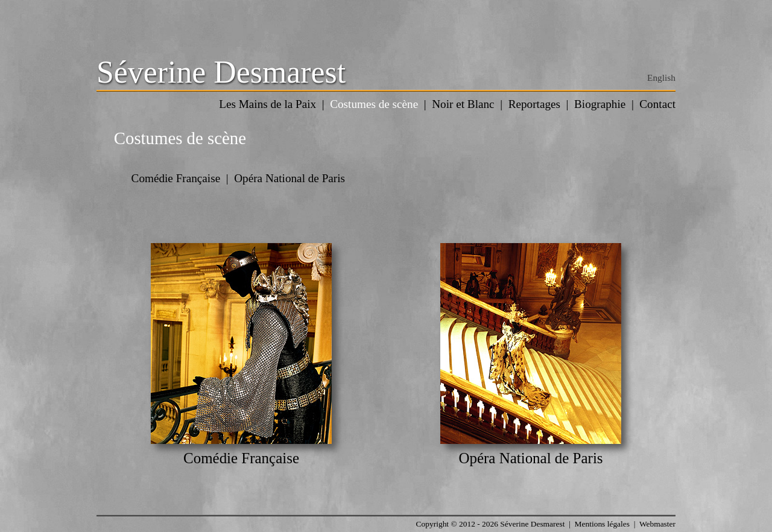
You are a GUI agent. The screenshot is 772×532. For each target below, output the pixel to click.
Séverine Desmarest (221, 72)
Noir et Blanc (463, 104)
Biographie (600, 104)
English (661, 78)
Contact (657, 104)
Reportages (534, 104)
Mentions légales (602, 524)
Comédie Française (176, 178)
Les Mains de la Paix (267, 104)
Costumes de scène (374, 104)
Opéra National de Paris (289, 178)
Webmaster (657, 524)
